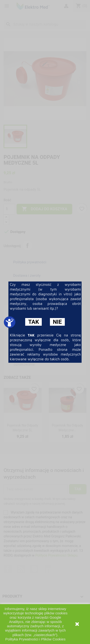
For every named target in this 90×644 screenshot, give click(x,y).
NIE (57, 322)
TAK (33, 322)
